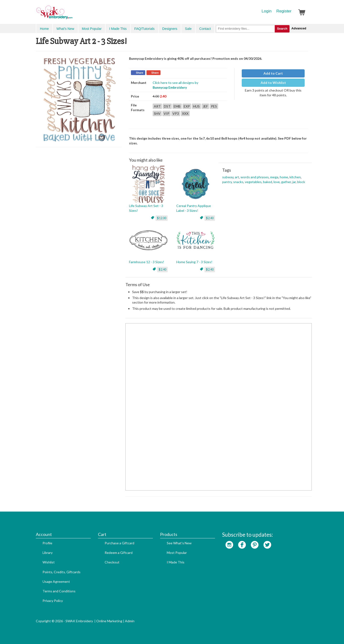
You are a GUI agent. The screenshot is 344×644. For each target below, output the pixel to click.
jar (294, 182)
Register (284, 11)
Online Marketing (109, 621)
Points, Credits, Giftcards (62, 572)
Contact (205, 29)
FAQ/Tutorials (144, 29)
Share (140, 73)
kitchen (295, 177)
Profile (47, 543)
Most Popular (92, 29)
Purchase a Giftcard (119, 543)
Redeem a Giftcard (119, 553)
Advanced (299, 28)
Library (48, 553)
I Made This (118, 29)
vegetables (253, 182)
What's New (65, 29)
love (277, 182)
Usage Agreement (56, 581)
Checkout (112, 562)
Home (44, 29)
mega (274, 177)
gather (286, 182)
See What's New (179, 543)
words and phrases (255, 177)
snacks (238, 182)
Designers (170, 29)
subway (228, 177)
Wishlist (49, 562)
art (237, 177)
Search (282, 29)
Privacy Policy (53, 601)
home (284, 177)
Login (267, 11)
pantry (227, 182)
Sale (188, 29)
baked (268, 182)
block (301, 182)
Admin (130, 621)
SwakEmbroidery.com (72, 14)
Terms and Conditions (59, 591)
